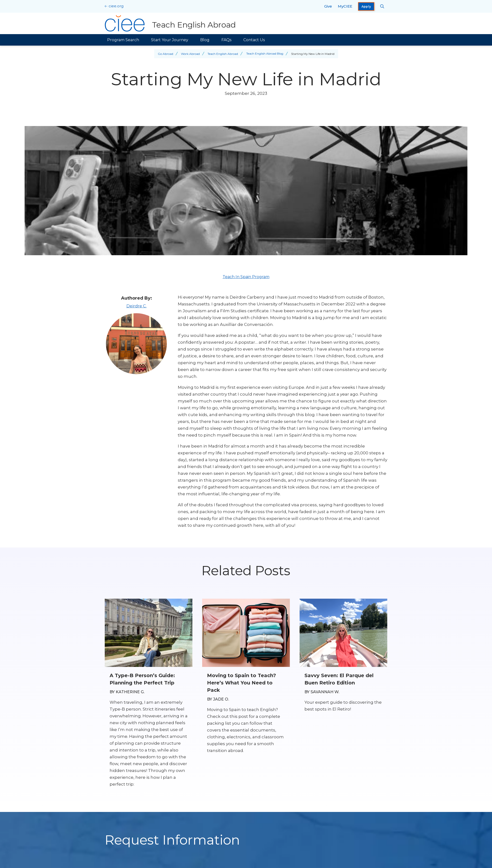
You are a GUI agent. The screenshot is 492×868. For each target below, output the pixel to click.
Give (328, 6)
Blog (205, 40)
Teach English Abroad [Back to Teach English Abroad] (222, 54)
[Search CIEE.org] (382, 6)
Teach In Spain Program (246, 277)
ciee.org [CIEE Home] (116, 6)
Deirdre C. (137, 306)
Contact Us (254, 40)
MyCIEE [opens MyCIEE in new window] (345, 6)
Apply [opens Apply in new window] (366, 6)
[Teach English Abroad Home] (170, 23)
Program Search (123, 40)
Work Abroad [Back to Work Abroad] (190, 54)
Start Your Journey (170, 40)
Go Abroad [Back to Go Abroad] (165, 54)
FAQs (226, 40)
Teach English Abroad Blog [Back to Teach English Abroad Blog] (265, 54)
